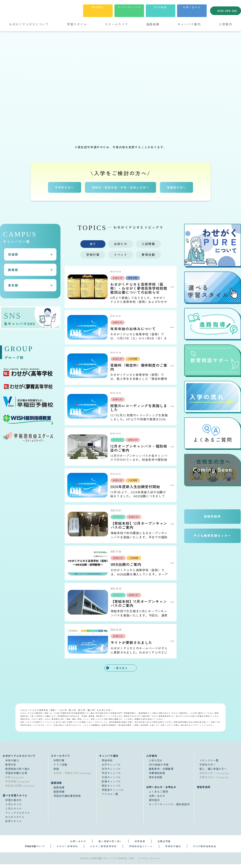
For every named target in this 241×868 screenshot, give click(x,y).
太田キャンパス (111, 781)
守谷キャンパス (111, 777)
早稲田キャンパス (113, 794)
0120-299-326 (227, 11)
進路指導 (59, 791)
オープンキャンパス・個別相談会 (169, 808)
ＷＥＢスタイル (15, 821)
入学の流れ (156, 764)
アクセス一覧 (110, 798)
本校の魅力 (12, 764)
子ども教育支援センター (212, 536)
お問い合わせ (192, 7)
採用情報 (140, 845)
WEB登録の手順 (159, 768)
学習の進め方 (13, 804)
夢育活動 (148, 254)
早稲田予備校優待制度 (67, 800)
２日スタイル (13, 812)
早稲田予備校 (173, 850)
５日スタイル (13, 808)
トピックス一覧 (209, 764)
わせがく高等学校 (67, 850)
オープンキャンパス (129, 7)
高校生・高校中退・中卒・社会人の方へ (121, 187)
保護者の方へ (177, 187)
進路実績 (59, 795)
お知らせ (120, 244)
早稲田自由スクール (141, 850)
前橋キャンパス (111, 785)
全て (93, 244)
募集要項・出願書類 (161, 773)
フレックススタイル (18, 816)
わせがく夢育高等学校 (103, 850)
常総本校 (107, 764)
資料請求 (98, 7)
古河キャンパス (111, 773)
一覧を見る (120, 672)
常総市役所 (212, 516)
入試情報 (148, 244)
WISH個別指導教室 (205, 850)
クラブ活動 (60, 768)
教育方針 (11, 768)
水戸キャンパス (111, 768)
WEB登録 (161, 7)
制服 (56, 773)
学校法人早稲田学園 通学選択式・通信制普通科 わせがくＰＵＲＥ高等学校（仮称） (43, 10)
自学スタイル (13, 825)
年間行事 (59, 764)
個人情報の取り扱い (110, 845)
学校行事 (93, 254)
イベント (120, 254)
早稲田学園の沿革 (16, 777)
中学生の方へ (64, 187)
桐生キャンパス (111, 789)
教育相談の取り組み (18, 773)
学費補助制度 (157, 777)
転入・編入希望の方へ (213, 773)
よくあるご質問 (158, 795)
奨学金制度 (156, 781)
